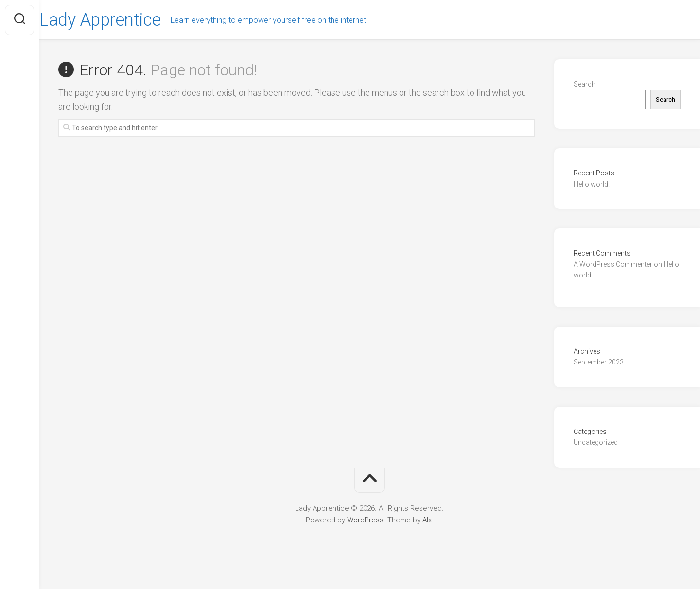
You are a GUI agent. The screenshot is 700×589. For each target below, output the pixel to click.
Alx (427, 520)
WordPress (365, 520)
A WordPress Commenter (613, 264)
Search (585, 84)
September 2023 (599, 362)
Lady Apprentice (119, 20)
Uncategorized (596, 442)
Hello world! (592, 184)
